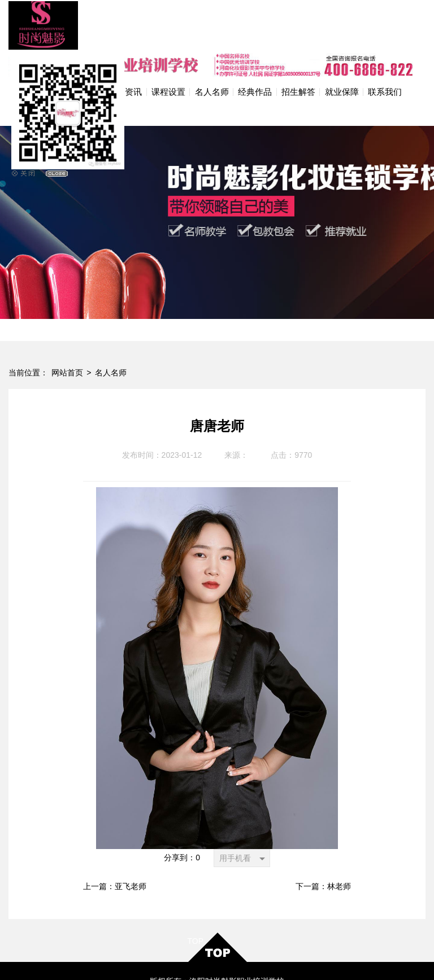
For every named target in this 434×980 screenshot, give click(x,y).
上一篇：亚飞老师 (115, 834)
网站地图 (255, 961)
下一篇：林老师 (323, 834)
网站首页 (67, 320)
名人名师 (111, 320)
